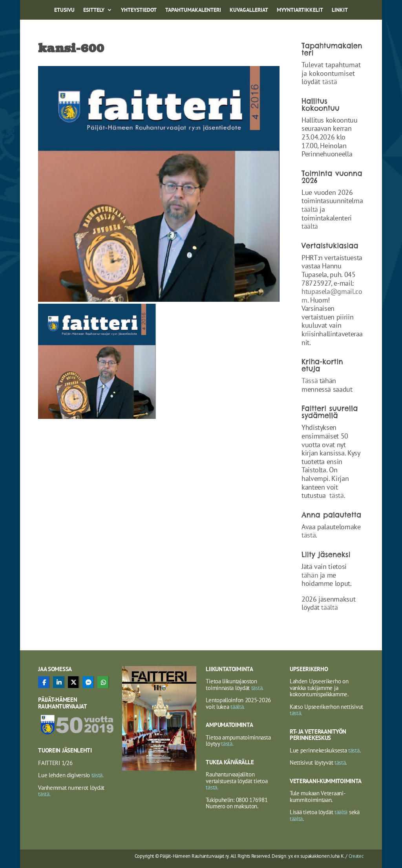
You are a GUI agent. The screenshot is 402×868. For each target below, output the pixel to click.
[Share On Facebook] (44, 682)
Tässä (310, 381)
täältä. (238, 707)
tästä (330, 82)
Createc (356, 856)
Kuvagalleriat (249, 10)
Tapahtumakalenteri (193, 10)
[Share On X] (73, 682)
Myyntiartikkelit (300, 10)
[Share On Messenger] (88, 682)
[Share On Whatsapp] (103, 682)
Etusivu (64, 10)
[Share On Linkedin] (58, 682)
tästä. (97, 775)
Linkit (340, 10)
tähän (311, 575)
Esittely (94, 10)
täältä (310, 209)
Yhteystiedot (139, 10)
